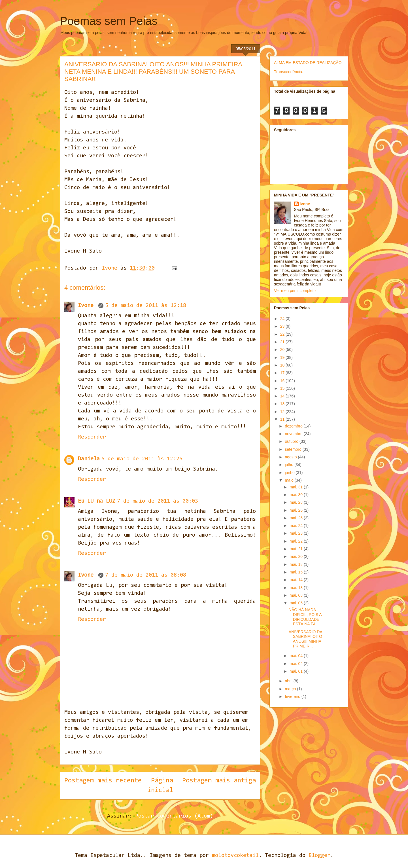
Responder (92, 437)
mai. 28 (297, 502)
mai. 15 (297, 572)
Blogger (319, 856)
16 (283, 381)
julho (289, 465)
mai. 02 (297, 664)
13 (283, 404)
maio (290, 480)
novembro (294, 434)
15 (283, 388)
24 (283, 319)
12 (283, 412)
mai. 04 (297, 656)
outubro (292, 441)
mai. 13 (297, 588)
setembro (294, 449)
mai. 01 (297, 671)
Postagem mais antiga (219, 781)
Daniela (89, 459)
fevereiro (293, 696)
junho (290, 473)
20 (283, 350)
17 (283, 373)
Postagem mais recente (103, 781)
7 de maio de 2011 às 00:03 (158, 501)
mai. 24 (297, 526)
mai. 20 (297, 556)
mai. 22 (297, 541)
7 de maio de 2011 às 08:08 (146, 575)
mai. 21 (297, 549)
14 (283, 396)
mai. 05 (297, 603)
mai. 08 (297, 595)
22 (283, 334)
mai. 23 (297, 533)
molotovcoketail (235, 856)
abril (289, 681)
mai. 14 (297, 580)
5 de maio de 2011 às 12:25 (142, 459)
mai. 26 (297, 510)
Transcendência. (289, 72)
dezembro (294, 426)
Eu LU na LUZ (97, 501)
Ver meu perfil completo (295, 291)
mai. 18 (297, 564)
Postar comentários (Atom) (174, 816)
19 (283, 357)
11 (283, 419)
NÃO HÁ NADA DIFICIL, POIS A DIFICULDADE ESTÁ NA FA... (305, 617)
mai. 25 (297, 518)
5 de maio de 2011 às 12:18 (146, 306)
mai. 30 (297, 495)
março (291, 689)
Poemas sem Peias (109, 21)
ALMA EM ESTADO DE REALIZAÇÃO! (308, 63)
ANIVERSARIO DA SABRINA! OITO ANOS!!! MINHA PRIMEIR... (305, 639)
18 (283, 365)
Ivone (87, 306)
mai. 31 (297, 487)
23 (283, 326)
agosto (291, 457)
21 (283, 342)
